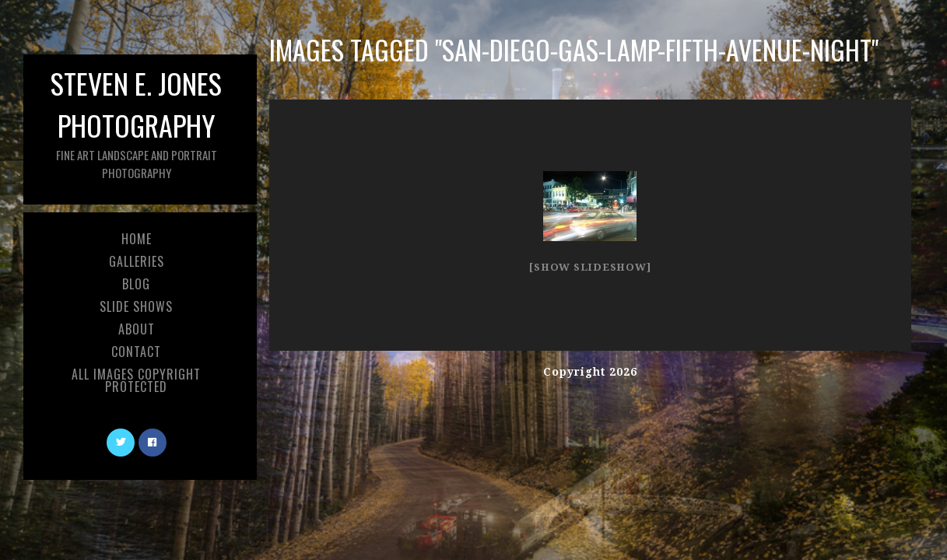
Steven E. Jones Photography (136, 122)
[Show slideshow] (590, 267)
